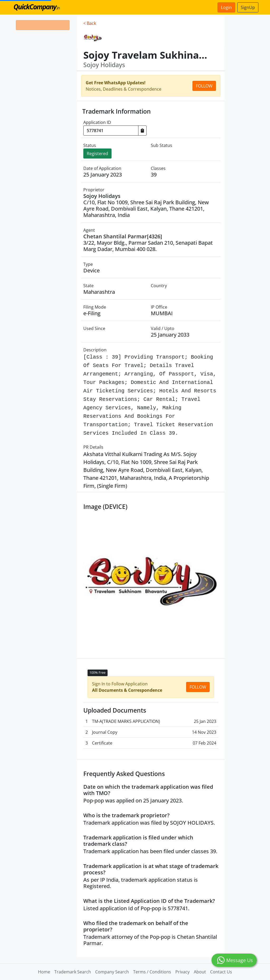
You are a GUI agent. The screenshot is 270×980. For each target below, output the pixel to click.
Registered (97, 154)
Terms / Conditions (152, 972)
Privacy (182, 972)
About (200, 972)
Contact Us (221, 972)
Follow (204, 86)
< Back (90, 23)
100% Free (97, 672)
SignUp (248, 7)
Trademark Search (73, 972)
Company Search (112, 972)
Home (44, 972)
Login (226, 7)
